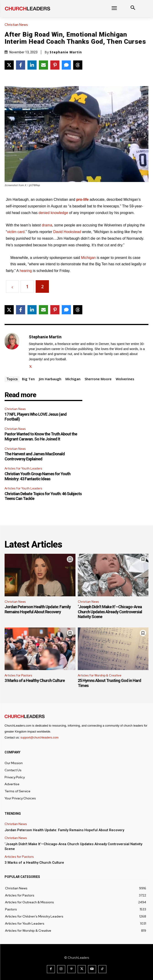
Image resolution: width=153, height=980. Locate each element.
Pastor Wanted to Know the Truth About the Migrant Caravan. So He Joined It (41, 436)
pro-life (82, 200)
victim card (16, 232)
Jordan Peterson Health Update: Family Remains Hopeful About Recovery (38, 609)
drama (47, 225)
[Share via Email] (43, 65)
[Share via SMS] (66, 65)
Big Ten (28, 379)
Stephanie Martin (66, 52)
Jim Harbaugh (50, 379)
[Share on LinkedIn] (32, 65)
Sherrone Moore (98, 379)
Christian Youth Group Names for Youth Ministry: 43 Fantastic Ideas (38, 476)
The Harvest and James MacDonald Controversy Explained (35, 456)
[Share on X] (9, 65)
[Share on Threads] (78, 65)
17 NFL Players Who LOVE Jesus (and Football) (36, 417)
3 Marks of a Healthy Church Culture (35, 680)
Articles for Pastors (18, 675)
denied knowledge (53, 213)
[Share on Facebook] (21, 65)
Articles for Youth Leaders (23, 468)
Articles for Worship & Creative (100, 675)
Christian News (17, 25)
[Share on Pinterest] (55, 65)
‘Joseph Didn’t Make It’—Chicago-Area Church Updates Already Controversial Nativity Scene (110, 612)
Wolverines (125, 379)
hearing (26, 271)
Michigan (88, 258)
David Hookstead (67, 232)
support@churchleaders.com (39, 737)
